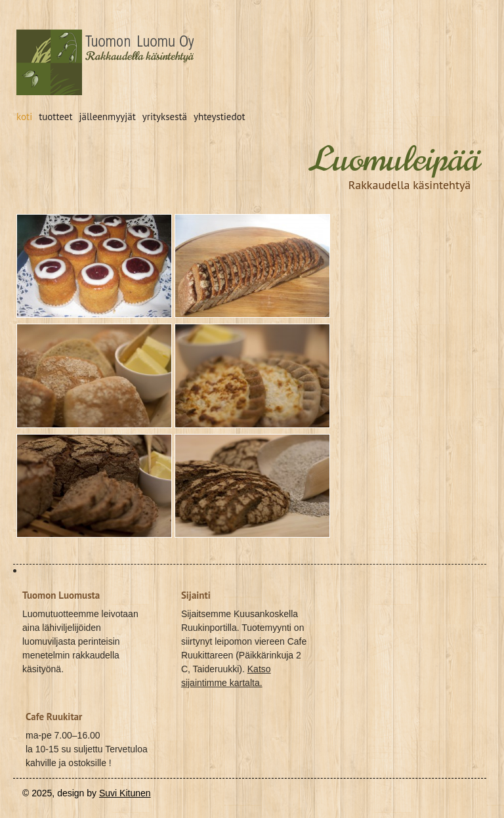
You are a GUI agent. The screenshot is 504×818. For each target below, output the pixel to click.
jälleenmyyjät (108, 117)
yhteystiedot (220, 117)
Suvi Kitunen (125, 793)
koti (24, 117)
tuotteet (55, 117)
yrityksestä (165, 117)
